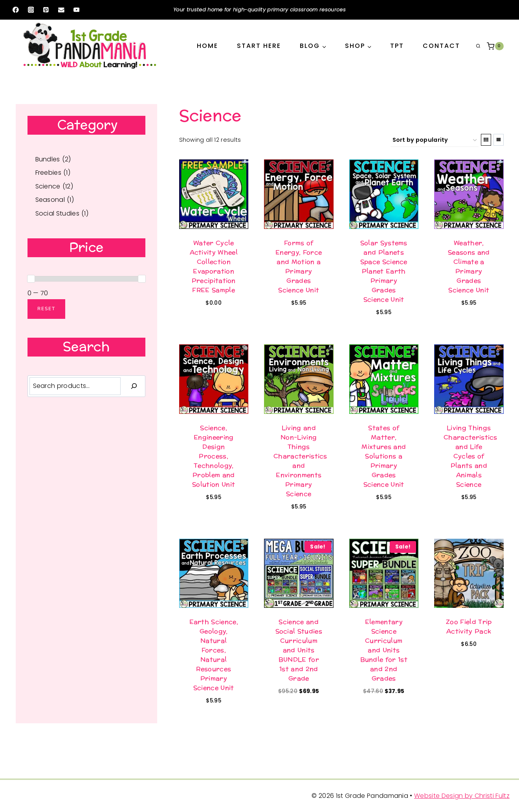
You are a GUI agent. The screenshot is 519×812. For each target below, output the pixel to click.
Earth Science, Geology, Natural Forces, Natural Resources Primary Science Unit (214, 655)
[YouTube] (76, 10)
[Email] (61, 10)
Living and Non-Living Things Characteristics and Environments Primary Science (300, 461)
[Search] (134, 386)
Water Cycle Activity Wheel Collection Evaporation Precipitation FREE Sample (214, 266)
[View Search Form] (478, 46)
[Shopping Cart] (495, 46)
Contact (441, 46)
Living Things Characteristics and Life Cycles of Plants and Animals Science (470, 456)
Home (207, 46)
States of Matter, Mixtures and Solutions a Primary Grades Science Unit (384, 456)
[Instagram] (31, 10)
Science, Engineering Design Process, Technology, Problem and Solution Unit (214, 456)
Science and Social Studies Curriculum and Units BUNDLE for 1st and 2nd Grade (299, 650)
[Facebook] (16, 10)
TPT (397, 46)
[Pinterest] (46, 10)
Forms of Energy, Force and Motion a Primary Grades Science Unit (299, 266)
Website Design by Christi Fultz (462, 796)
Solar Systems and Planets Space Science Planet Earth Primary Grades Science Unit (384, 271)
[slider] (31, 279)
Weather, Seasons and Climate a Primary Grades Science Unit (469, 266)
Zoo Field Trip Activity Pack (469, 626)
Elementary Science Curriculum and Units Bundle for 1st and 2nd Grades (384, 650)
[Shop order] (435, 140)
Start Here (259, 46)
